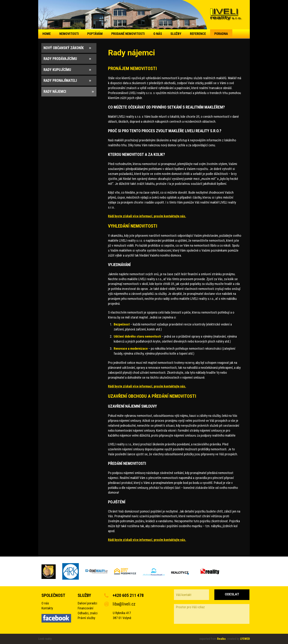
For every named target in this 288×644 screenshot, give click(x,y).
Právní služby (86, 618)
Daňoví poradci (87, 603)
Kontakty (47, 608)
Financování (85, 608)
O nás (45, 603)
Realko (221, 639)
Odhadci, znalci (88, 613)
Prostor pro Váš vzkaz (212, 614)
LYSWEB (245, 639)
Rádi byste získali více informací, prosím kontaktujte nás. (147, 216)
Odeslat (232, 594)
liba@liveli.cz (124, 604)
